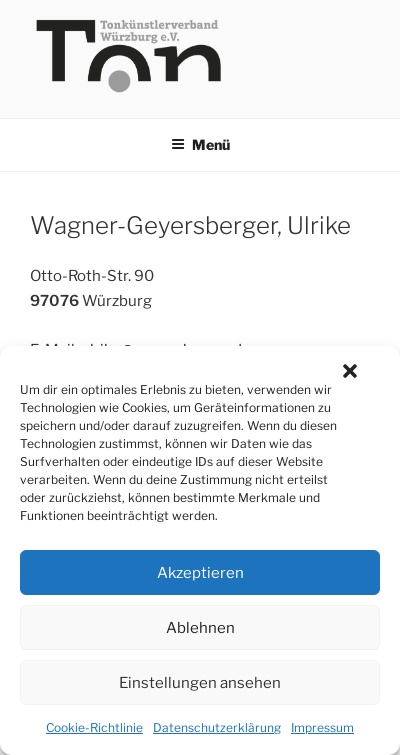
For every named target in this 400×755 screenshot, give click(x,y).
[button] (350, 371)
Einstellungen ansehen (200, 683)
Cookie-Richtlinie (94, 727)
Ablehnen (200, 628)
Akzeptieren (200, 573)
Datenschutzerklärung (217, 727)
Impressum (322, 727)
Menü (200, 144)
